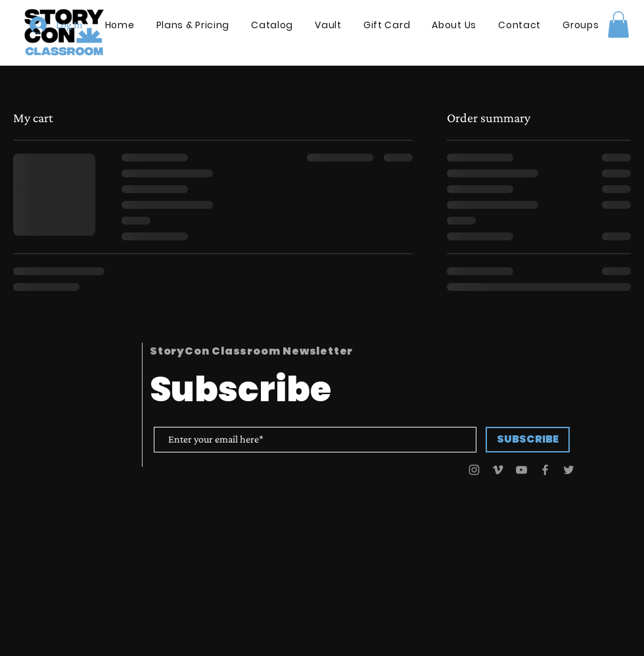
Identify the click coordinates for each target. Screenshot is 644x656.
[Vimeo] (498, 470)
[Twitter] (569, 470)
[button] (618, 25)
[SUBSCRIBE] (528, 440)
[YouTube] (521, 470)
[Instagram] (474, 470)
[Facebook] (545, 470)
